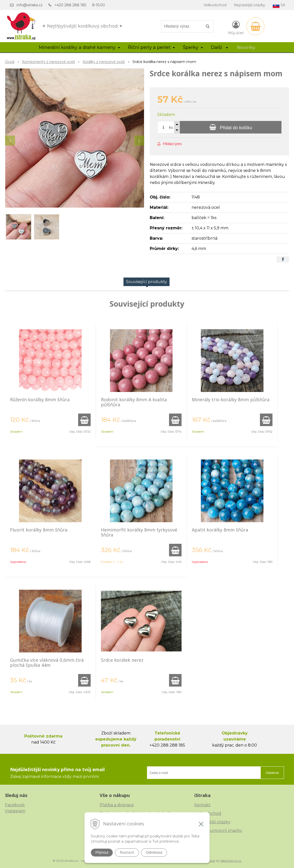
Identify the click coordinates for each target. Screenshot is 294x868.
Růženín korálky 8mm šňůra (40, 399)
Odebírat (272, 773)
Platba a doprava (117, 805)
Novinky (246, 47)
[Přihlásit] (236, 27)
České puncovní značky (218, 830)
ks (171, 127)
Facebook (15, 805)
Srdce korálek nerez (122, 660)
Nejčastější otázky (250, 5)
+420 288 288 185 (70, 5)
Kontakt (202, 805)
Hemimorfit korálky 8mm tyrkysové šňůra (139, 532)
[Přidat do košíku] (231, 127)
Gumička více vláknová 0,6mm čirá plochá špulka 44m (47, 662)
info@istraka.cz (30, 5)
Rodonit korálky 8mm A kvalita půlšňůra (134, 402)
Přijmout (102, 852)
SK (279, 5)
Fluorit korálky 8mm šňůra (39, 530)
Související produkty (146, 282)
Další (219, 47)
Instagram (15, 811)
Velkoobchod (215, 5)
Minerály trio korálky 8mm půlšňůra (231, 399)
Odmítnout (154, 852)
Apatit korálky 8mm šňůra (220, 530)
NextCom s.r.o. (231, 861)
